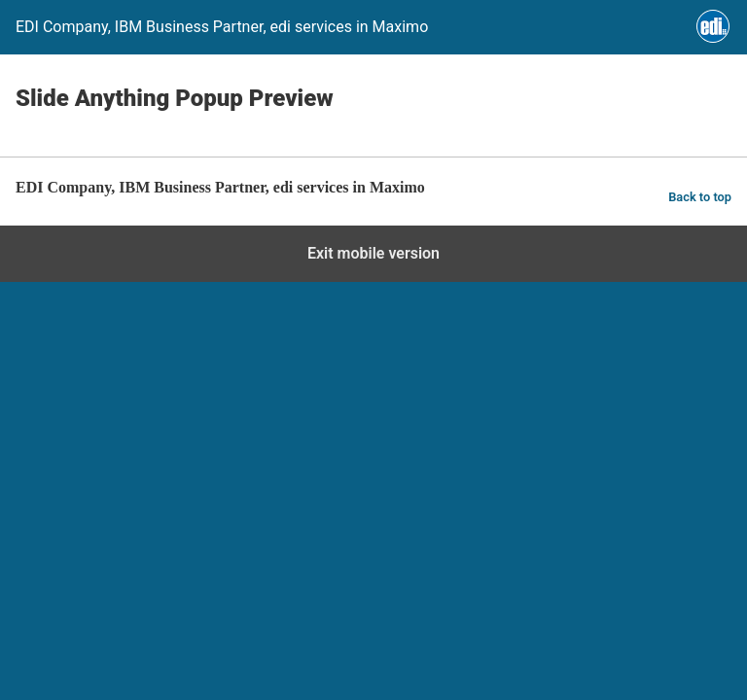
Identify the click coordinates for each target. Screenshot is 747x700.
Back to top (700, 197)
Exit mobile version (373, 253)
